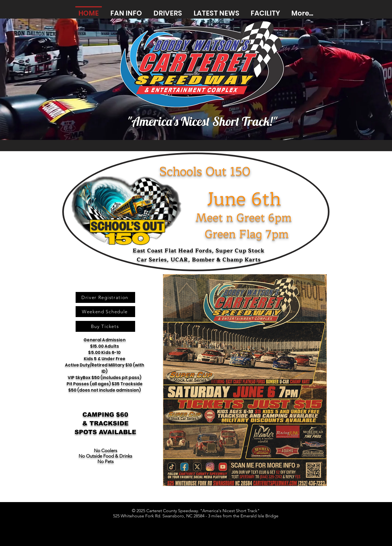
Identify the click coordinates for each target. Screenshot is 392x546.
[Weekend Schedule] (105, 312)
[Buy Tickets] (105, 326)
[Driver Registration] (105, 297)
